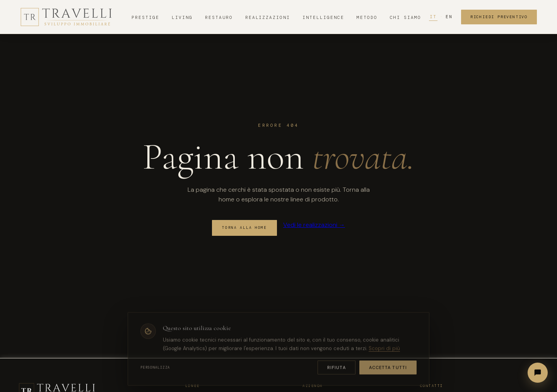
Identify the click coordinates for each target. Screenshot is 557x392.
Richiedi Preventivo (499, 17)
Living (182, 17)
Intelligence (323, 17)
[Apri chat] (538, 373)
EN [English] (449, 17)
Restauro (219, 17)
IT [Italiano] (433, 17)
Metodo (367, 17)
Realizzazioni (268, 17)
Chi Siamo (406, 17)
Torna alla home (244, 228)
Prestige (145, 17)
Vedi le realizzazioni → (314, 225)
